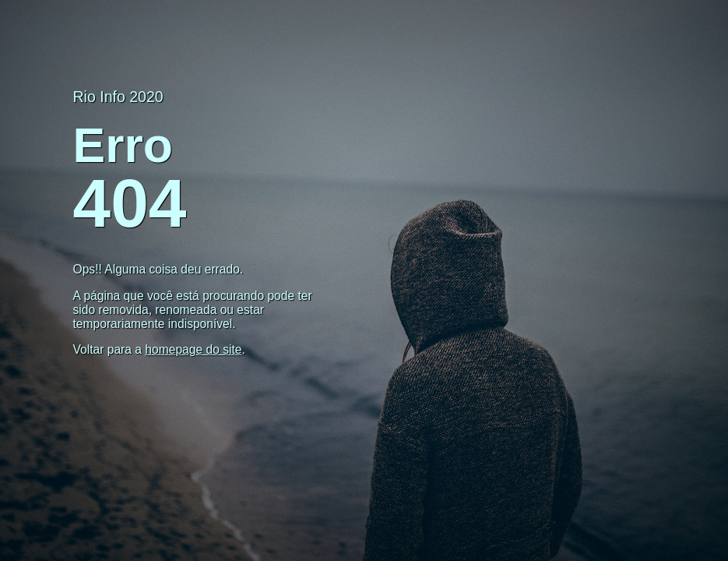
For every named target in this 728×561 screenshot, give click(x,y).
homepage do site (193, 349)
